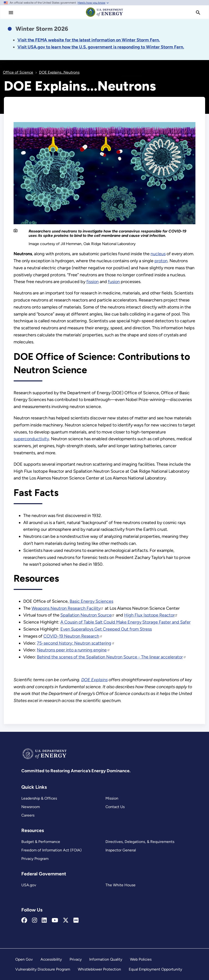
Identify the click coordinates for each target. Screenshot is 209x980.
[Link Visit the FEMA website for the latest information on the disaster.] (89, 40)
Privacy (76, 959)
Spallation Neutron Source (88, 615)
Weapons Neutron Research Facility (68, 608)
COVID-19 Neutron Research (73, 636)
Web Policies (141, 959)
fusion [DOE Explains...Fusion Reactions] (114, 282)
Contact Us (115, 807)
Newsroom (31, 807)
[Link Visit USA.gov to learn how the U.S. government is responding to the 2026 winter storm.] (101, 47)
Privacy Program (35, 859)
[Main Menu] (11, 13)
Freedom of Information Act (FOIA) (52, 850)
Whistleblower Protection (99, 969)
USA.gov (29, 885)
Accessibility (51, 959)
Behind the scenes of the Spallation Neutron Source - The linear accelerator (112, 657)
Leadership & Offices (39, 798)
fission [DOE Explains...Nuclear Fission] (92, 282)
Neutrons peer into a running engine (73, 650)
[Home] (104, 16)
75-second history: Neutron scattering (76, 643)
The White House (121, 885)
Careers (28, 815)
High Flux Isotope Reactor (151, 615)
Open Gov (24, 959)
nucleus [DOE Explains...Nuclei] (158, 254)
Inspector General (121, 850)
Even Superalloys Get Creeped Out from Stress (106, 629)
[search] (198, 13)
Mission (112, 798)
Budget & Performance (41, 842)
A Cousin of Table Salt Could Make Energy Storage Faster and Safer (125, 622)
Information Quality (106, 959)
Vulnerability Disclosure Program (43, 969)
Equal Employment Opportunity (155, 969)
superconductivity (31, 439)
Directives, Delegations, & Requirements (140, 842)
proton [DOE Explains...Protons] (161, 261)
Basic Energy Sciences (91, 601)
